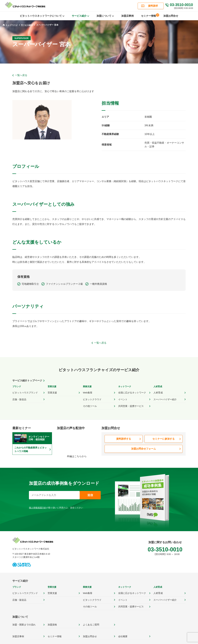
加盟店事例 (127, 16)
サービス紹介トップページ (27, 381)
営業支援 (52, 392)
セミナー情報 (150, 15)
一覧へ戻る (21, 75)
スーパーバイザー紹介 (164, 398)
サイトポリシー (107, 641)
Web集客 (87, 392)
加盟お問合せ (171, 16)
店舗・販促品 (19, 398)
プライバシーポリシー (132, 641)
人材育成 (158, 392)
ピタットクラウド (92, 398)
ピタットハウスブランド (24, 392)
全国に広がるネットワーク (131, 392)
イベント (123, 398)
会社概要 (123, 628)
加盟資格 (52, 618)
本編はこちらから (77, 453)
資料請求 (153, 6)
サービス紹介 (28, 25)
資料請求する (124, 436)
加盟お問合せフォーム (144, 445)
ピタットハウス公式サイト (80, 641)
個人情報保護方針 (38, 505)
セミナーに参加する (164, 436)
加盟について (20, 611)
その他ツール (89, 404)
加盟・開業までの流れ (23, 618)
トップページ (11, 25)
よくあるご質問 (90, 618)
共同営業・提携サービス (130, 404)
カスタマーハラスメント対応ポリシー (167, 641)
